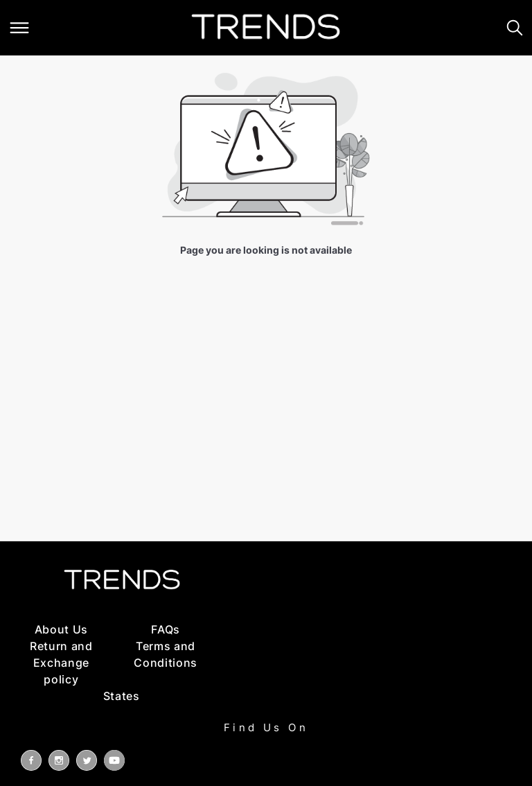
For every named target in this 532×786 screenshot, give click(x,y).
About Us (61, 629)
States (122, 696)
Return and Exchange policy (61, 663)
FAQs (166, 629)
